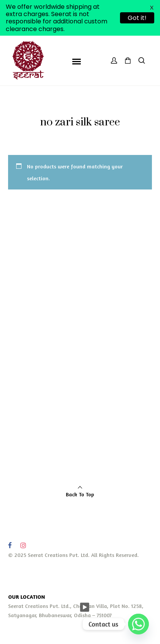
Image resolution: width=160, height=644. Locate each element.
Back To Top (80, 494)
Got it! (137, 18)
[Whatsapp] (138, 624)
